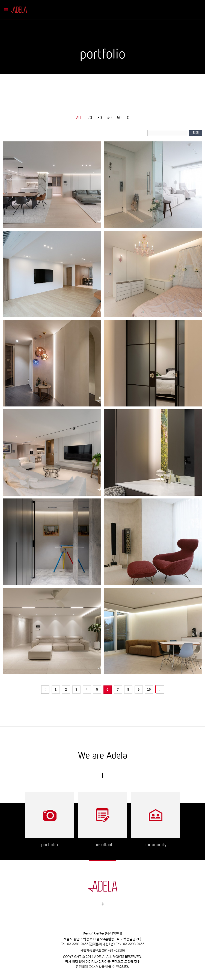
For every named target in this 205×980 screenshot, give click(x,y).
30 (100, 117)
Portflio (50, 815)
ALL (79, 117)
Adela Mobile (20, 10)
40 (109, 117)
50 (119, 117)
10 (149, 690)
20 (90, 117)
